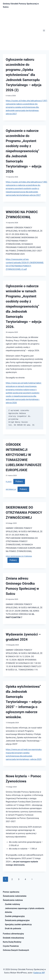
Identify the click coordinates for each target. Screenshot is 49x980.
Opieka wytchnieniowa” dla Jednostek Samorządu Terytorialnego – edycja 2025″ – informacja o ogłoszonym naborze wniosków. (24, 702)
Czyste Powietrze (11, 946)
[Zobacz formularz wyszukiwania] (44, 5)
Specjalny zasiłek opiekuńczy (18, 924)
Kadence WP (39, 973)
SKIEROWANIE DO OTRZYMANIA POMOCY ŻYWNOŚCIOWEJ (24, 513)
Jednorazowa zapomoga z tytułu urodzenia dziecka (25, 910)
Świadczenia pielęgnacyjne (17, 920)
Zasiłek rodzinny (12, 904)
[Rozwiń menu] (44, 30)
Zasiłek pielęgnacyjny (15, 916)
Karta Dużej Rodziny (12, 942)
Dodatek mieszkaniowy (13, 938)
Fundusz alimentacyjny (13, 934)
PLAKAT (9, 482)
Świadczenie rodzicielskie (15, 896)
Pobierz (19, 481)
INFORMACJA (11, 489)
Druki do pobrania (13, 928)
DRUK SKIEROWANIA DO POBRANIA (19, 556)
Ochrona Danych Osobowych (16, 950)
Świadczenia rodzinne (13, 900)
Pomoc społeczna (11, 892)
